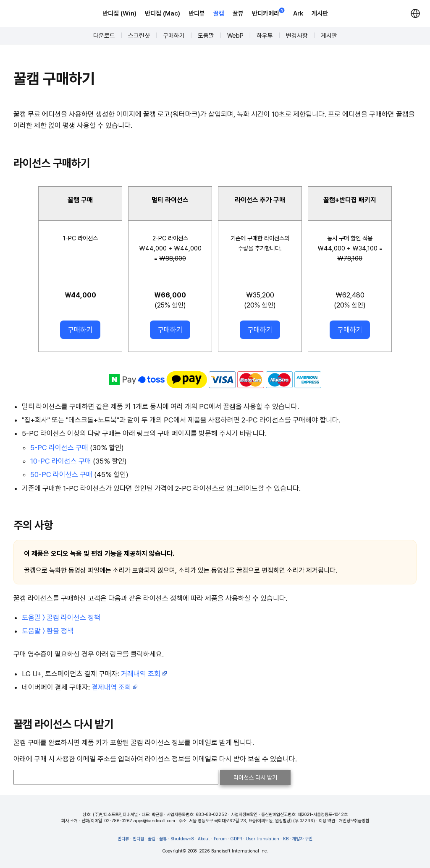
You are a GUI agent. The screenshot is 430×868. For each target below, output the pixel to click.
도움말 (206, 36)
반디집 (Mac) (163, 13)
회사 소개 (69, 821)
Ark (298, 13)
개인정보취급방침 (354, 821)
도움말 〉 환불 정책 (48, 631)
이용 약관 (327, 821)
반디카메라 (268, 13)
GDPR (236, 839)
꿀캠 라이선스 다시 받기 (63, 724)
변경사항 (297, 36)
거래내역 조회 (144, 674)
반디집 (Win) (119, 13)
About (204, 839)
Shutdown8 (182, 839)
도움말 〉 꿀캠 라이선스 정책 (61, 618)
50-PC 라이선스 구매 (61, 474)
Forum (220, 839)
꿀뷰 (238, 13)
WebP (235, 36)
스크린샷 (139, 36)
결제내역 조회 (115, 687)
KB (286, 839)
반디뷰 (197, 13)
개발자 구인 (302, 839)
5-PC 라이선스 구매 (59, 448)
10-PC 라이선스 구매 (61, 461)
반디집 (138, 839)
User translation (262, 839)
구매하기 (174, 36)
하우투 (265, 36)
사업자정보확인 (244, 815)
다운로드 (104, 36)
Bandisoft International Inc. (240, 851)
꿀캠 (219, 13)
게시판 (320, 13)
